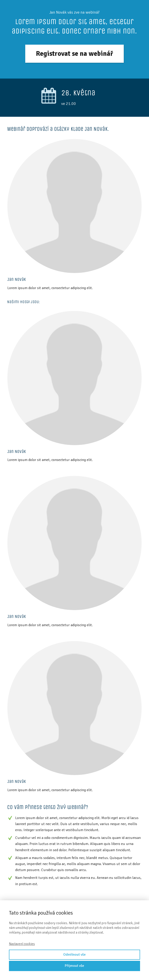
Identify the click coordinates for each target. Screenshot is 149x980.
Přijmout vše (74, 966)
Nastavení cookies (22, 944)
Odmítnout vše (74, 955)
